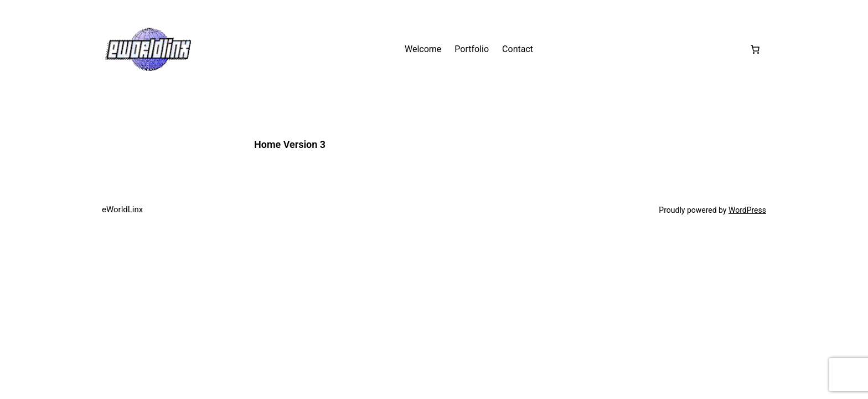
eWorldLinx (122, 209)
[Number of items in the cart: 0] (755, 49)
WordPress (747, 210)
